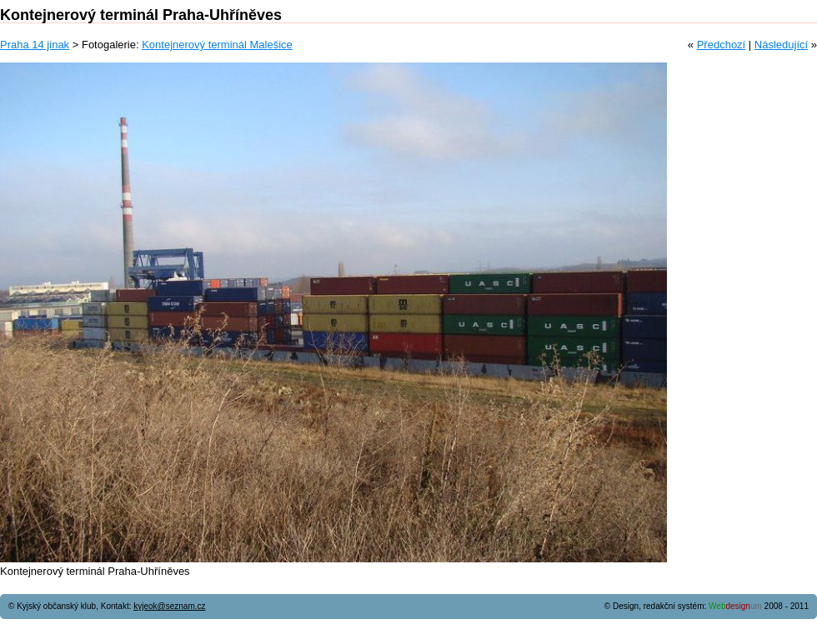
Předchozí (722, 45)
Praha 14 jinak (35, 45)
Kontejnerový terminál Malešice (217, 45)
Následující (781, 45)
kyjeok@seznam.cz (169, 606)
